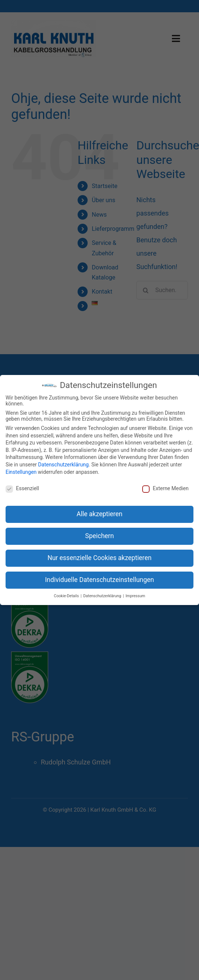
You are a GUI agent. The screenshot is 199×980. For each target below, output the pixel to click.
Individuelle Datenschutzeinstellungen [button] (99, 580)
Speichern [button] (99, 536)
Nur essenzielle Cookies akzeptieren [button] (99, 558)
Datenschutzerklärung (63, 465)
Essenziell (22, 488)
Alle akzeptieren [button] (99, 514)
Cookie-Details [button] (67, 596)
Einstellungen (21, 472)
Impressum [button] (135, 596)
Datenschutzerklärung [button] (103, 596)
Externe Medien (165, 488)
